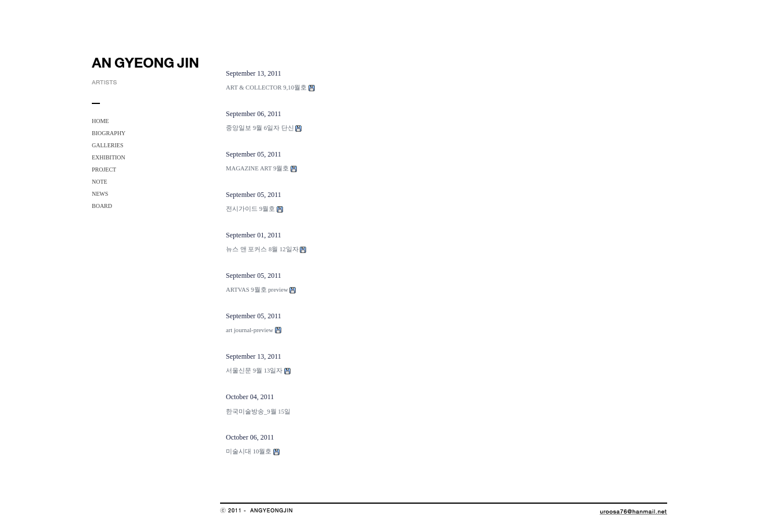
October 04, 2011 (250, 397)
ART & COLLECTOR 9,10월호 (266, 88)
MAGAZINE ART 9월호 (257, 168)
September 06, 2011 (254, 114)
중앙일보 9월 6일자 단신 (260, 128)
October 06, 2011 (250, 437)
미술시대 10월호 (249, 451)
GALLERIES (107, 145)
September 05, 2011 (254, 154)
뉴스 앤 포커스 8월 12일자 (262, 249)
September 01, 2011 (254, 235)
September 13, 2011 (254, 73)
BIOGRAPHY (109, 133)
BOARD (102, 206)
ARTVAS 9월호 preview (257, 290)
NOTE (100, 182)
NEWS (100, 194)
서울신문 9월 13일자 (254, 371)
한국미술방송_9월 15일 (258, 412)
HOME (100, 121)
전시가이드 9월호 (250, 209)
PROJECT (104, 170)
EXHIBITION (109, 157)
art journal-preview (250, 330)
